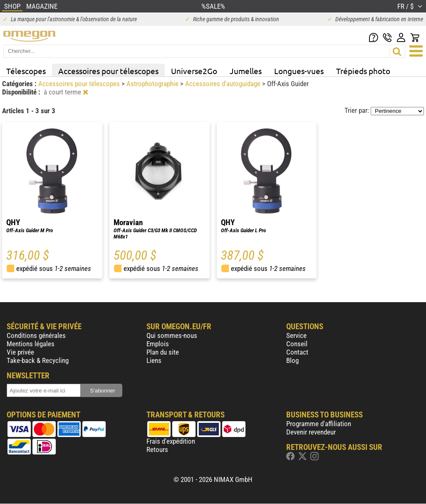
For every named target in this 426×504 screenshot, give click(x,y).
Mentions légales (31, 344)
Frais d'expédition (171, 441)
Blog (292, 360)
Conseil (297, 344)
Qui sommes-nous (172, 335)
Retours (157, 449)
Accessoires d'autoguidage (224, 84)
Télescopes (26, 71)
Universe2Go (194, 71)
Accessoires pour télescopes (108, 71)
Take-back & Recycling (38, 360)
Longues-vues (299, 71)
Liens (154, 360)
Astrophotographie (153, 84)
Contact (297, 352)
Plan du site (163, 352)
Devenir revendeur (311, 432)
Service (296, 335)
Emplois (158, 344)
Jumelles (246, 71)
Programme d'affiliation (319, 424)
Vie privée (20, 352)
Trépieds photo (363, 71)
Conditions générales (36, 335)
